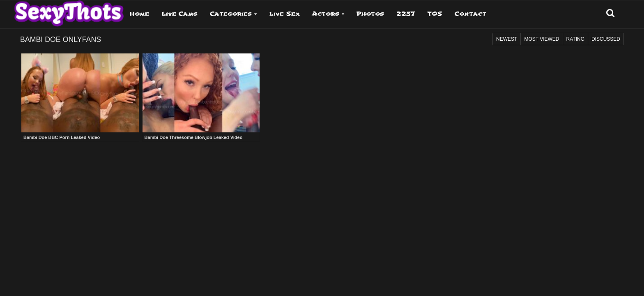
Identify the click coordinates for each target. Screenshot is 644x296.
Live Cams (179, 14)
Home (139, 14)
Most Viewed (542, 39)
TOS (435, 14)
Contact (470, 14)
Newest (507, 39)
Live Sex (284, 14)
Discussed (606, 39)
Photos (370, 14)
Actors (326, 14)
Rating (575, 39)
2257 (406, 14)
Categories (231, 14)
